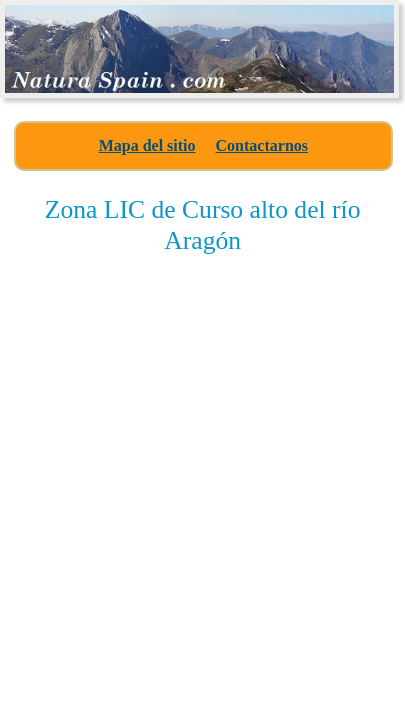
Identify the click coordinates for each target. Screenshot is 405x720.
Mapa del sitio (147, 145)
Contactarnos (262, 145)
